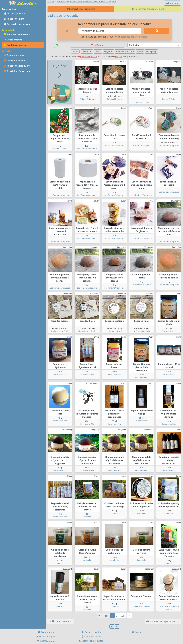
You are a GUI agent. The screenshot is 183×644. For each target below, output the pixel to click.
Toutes (75, 51)
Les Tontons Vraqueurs (87, 149)
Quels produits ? (61, 621)
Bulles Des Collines (142, 606)
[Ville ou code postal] (110, 31)
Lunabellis (87, 517)
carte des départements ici (134, 37)
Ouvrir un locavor (14, 60)
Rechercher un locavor (17, 24)
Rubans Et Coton (87, 99)
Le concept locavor (15, 13)
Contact (137, 632)
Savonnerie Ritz (169, 331)
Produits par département (163, 621)
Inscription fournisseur (17, 71)
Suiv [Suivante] (123, 616)
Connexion (172, 3)
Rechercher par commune (81, 9)
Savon (140, 51)
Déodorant (87, 51)
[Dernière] (129, 616)
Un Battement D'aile (60, 331)
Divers (98, 51)
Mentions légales (46, 637)
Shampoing (151, 51)
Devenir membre (14, 55)
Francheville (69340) (88, 57)
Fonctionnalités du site (17, 66)
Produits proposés (15, 45)
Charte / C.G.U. (46, 641)
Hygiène (118, 57)
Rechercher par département (148, 9)
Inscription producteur (92, 641)
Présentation (46, 632)
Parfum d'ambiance (125, 51)
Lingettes (108, 51)
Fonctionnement (14, 19)
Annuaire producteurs (17, 34)
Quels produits (13, 40)
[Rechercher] (157, 31)
